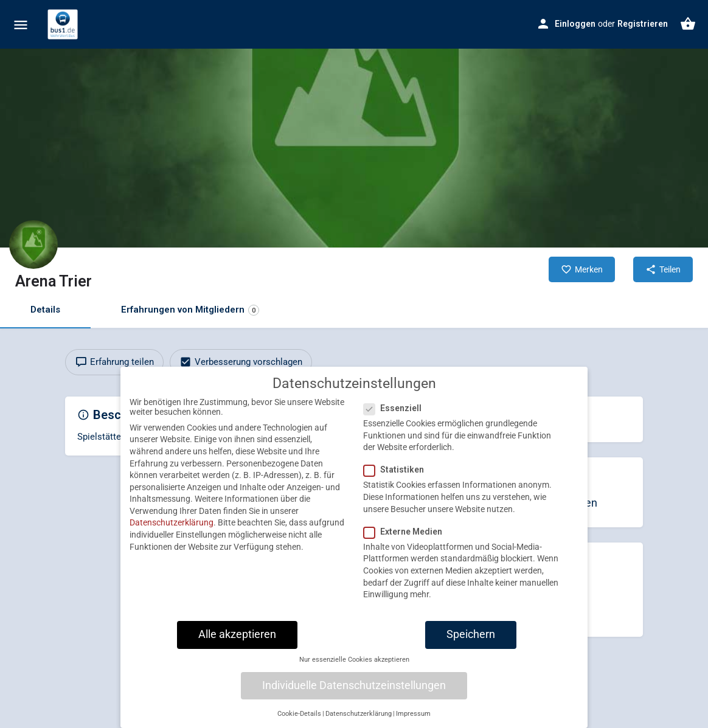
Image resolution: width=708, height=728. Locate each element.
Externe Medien (407, 540)
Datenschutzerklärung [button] (359, 722)
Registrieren (643, 24)
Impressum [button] (413, 722)
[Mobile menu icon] (21, 25)
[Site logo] (64, 24)
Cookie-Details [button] (299, 722)
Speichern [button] (471, 643)
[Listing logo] (33, 244)
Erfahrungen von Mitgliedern (190, 310)
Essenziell (396, 417)
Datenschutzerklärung (172, 532)
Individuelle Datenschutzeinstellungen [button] (354, 694)
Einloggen (575, 24)
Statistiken (397, 479)
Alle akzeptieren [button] (237, 643)
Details (45, 310)
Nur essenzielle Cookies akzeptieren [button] (354, 669)
